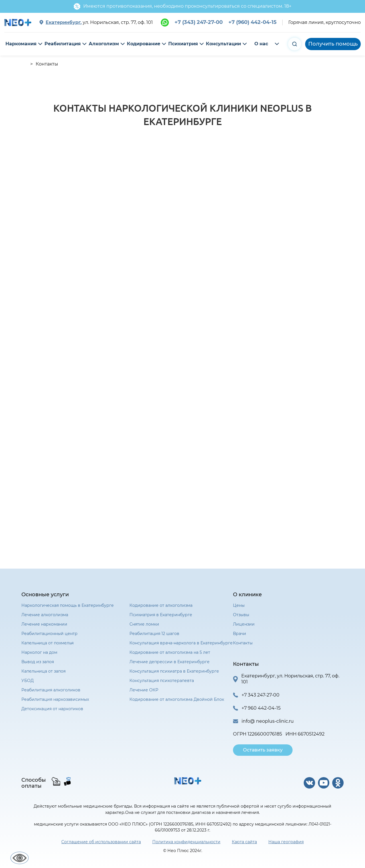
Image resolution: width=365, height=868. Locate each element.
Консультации (223, 44)
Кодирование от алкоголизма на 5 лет (170, 652)
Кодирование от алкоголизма (161, 605)
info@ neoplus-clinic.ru (268, 721)
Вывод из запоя (38, 662)
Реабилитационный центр (49, 634)
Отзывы (241, 615)
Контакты (243, 643)
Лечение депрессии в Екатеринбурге (170, 662)
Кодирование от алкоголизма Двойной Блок (177, 699)
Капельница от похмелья (47, 643)
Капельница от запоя (43, 671)
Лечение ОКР (144, 690)
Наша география (286, 842)
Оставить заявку (263, 750)
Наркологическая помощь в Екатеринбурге (68, 605)
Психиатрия (183, 44)
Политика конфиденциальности (186, 842)
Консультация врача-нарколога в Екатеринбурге (181, 643)
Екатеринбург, (64, 23)
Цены (239, 605)
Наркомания (21, 44)
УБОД (28, 681)
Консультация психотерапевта (162, 681)
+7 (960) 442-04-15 (253, 22)
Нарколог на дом (39, 652)
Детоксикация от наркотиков (52, 709)
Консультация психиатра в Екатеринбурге (174, 671)
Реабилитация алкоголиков (51, 690)
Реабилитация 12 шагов (154, 634)
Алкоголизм (104, 44)
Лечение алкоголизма (45, 615)
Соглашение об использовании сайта (101, 842)
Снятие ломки (144, 624)
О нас (261, 44)
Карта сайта (244, 842)
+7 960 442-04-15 (261, 708)
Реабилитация (63, 44)
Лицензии (244, 624)
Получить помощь (333, 44)
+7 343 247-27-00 (260, 695)
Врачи (240, 634)
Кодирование (144, 44)
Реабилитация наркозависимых (55, 699)
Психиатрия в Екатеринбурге (161, 615)
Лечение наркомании (44, 624)
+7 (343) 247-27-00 (199, 22)
